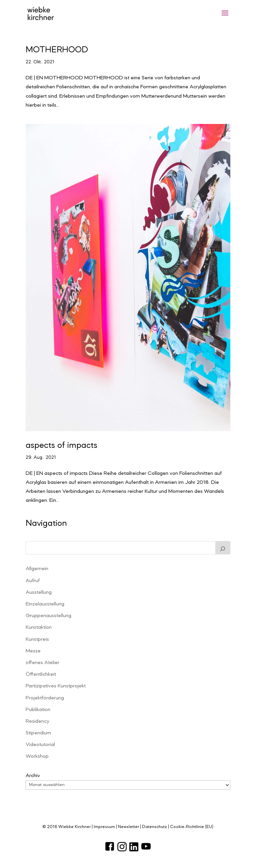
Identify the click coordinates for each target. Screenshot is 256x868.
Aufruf (33, 581)
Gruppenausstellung (48, 616)
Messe (33, 651)
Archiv (33, 776)
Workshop (37, 756)
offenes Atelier (42, 663)
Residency (37, 721)
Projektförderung (45, 698)
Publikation (38, 710)
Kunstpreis (37, 639)
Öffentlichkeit (41, 674)
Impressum (104, 827)
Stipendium (38, 733)
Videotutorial (40, 745)
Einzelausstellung (45, 604)
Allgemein (37, 569)
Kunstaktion (39, 627)
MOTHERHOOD (57, 50)
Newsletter (128, 827)
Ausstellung (39, 592)
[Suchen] (223, 548)
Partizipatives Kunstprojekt (56, 686)
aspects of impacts (61, 445)
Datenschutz (154, 827)
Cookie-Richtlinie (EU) (192, 827)
